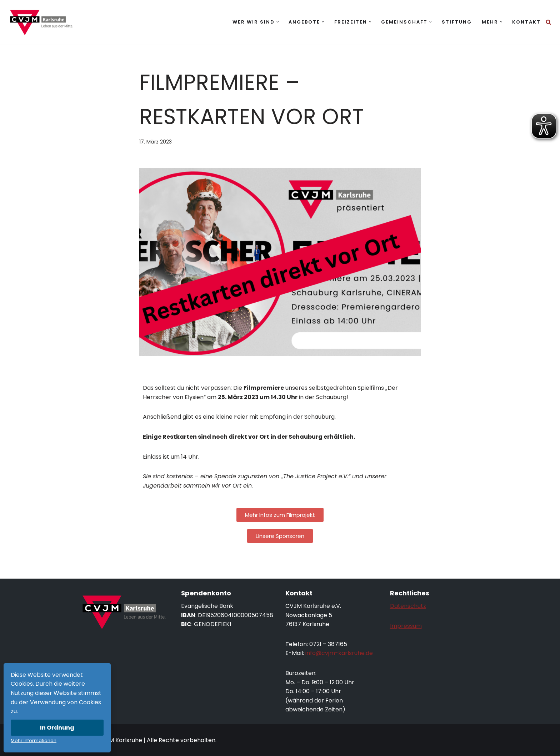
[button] (278, 22)
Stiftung (457, 22)
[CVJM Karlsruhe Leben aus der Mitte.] (41, 22)
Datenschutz (408, 606)
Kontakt (526, 22)
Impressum (406, 626)
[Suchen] (548, 22)
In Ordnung (57, 728)
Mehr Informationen (34, 740)
